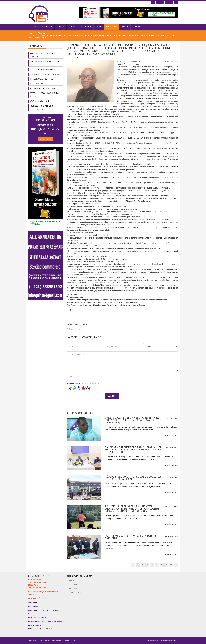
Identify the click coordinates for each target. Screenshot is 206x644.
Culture (73, 27)
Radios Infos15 (74, 584)
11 (171, 565)
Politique (47, 27)
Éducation (112, 27)
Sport (99, 27)
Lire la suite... (172, 436)
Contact (137, 27)
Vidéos (125, 27)
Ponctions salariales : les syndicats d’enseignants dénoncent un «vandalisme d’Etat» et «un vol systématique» (132, 509)
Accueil (34, 27)
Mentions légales (75, 592)
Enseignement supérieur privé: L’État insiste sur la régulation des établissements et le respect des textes (133, 450)
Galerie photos (74, 580)
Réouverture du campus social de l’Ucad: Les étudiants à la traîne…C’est (133, 478)
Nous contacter (45, 139)
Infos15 (176, 641)
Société (61, 27)
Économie (86, 27)
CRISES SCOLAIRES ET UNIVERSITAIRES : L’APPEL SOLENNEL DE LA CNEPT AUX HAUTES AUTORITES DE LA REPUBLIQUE (135, 420)
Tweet (73, 310)
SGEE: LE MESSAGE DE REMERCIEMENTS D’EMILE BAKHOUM (132, 537)
